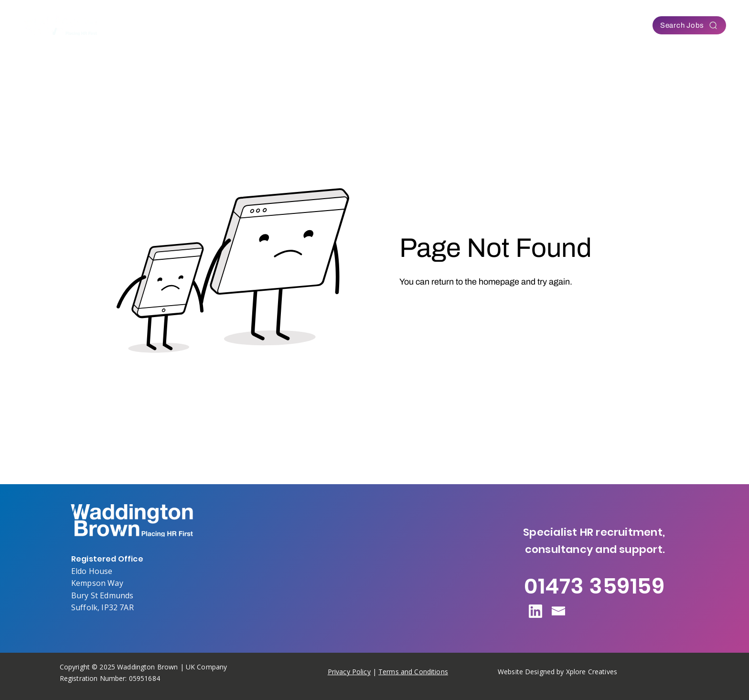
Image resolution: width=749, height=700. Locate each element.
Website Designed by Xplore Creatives (557, 672)
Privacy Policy (349, 672)
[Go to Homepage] (438, 308)
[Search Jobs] (689, 25)
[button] (296, 25)
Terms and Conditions (413, 672)
